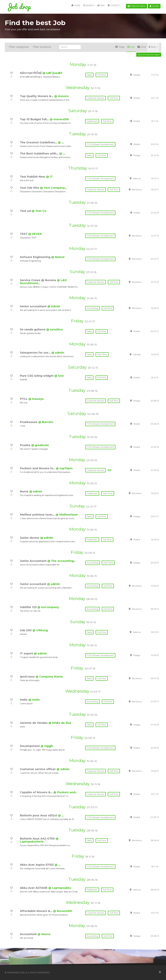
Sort (153, 47)
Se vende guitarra (33, 329)
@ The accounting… (62, 561)
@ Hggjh (47, 746)
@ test (59, 376)
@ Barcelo (46, 422)
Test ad (26, 211)
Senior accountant (34, 306)
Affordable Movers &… (36, 911)
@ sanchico (55, 329)
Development (30, 746)
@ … (61, 142)
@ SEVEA (35, 234)
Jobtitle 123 (29, 607)
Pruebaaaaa (29, 422)
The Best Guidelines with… (40, 153)
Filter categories (19, 47)
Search (89, 5)
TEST (24, 234)
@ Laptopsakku (60, 888)
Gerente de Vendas (34, 723)
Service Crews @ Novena (38, 280)
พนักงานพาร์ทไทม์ (31, 73)
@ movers (61, 96)
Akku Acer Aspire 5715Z (37, 865)
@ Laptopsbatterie (39, 840)
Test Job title (30, 188)
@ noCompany (48, 607)
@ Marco (44, 934)
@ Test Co (39, 211)
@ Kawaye (36, 399)
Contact (114, 5)
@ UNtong (40, 630)
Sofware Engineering (36, 257)
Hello (24, 700)
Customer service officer (38, 769)
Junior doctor (30, 538)
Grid (142, 47)
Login (154, 6)
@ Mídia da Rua (60, 723)
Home (76, 5)
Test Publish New (33, 177)
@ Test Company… (53, 188)
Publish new (137, 6)
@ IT (49, 177)
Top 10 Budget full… (35, 119)
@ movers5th (59, 119)
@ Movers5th (63, 911)
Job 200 (26, 630)
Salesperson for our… (36, 353)
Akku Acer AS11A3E (34, 888)
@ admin (54, 306)
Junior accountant (33, 584)
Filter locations (42, 47)
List (131, 47)
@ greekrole (40, 445)
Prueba (26, 445)
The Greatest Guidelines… (39, 142)
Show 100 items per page (149, 55)
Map (101, 5)
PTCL (24, 399)
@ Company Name (49, 677)
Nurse (25, 491)
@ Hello (34, 700)
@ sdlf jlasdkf (52, 73)
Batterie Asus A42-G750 (38, 839)
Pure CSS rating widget (37, 376)
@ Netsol (58, 257)
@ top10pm (64, 468)
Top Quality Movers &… (37, 96)
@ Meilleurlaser (67, 515)
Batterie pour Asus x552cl (39, 815)
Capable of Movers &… (37, 792)
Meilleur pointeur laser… (38, 515)
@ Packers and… (65, 792)
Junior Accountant (34, 561)
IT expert (27, 653)
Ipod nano (28, 677)
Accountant (29, 934)
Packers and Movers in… (38, 468)
